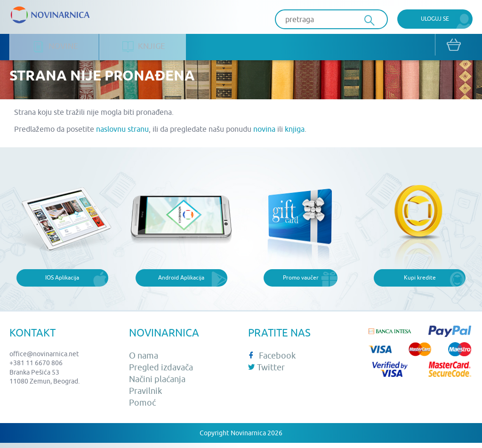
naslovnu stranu (122, 134)
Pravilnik (145, 396)
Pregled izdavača (161, 372)
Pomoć (142, 408)
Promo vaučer (301, 283)
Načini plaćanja (157, 384)
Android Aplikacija (181, 283)
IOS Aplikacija (62, 283)
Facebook (272, 360)
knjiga (295, 134)
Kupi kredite (420, 283)
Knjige (145, 47)
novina (264, 134)
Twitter (266, 372)
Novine (56, 47)
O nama (144, 360)
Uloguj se (435, 19)
